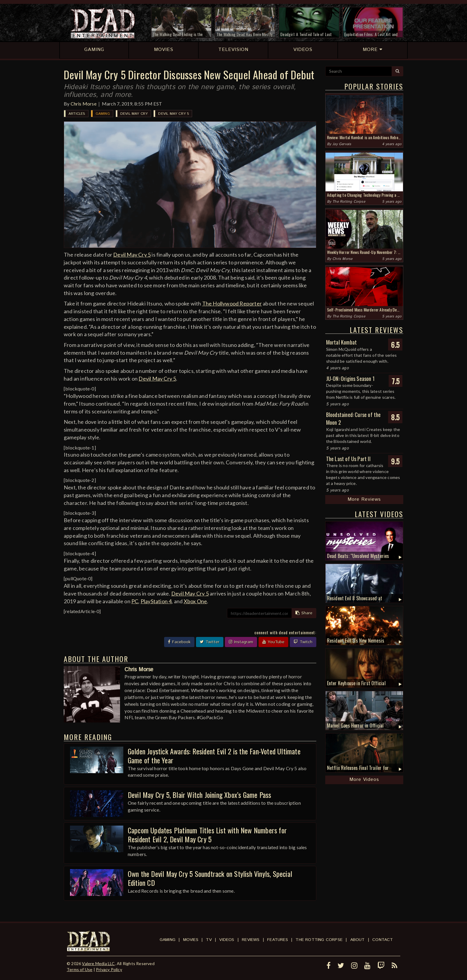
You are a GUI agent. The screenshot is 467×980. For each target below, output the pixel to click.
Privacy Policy (109, 969)
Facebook (179, 642)
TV (209, 940)
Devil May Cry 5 (173, 114)
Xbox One (196, 601)
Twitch (303, 642)
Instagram (241, 642)
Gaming (103, 114)
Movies (191, 940)
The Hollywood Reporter (232, 303)
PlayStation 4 (156, 601)
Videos (227, 940)
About (358, 940)
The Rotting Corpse (349, 202)
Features (278, 940)
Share (304, 613)
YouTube (273, 642)
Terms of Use (80, 969)
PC (135, 601)
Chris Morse (84, 104)
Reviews (251, 940)
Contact (383, 940)
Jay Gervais (342, 144)
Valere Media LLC (98, 963)
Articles (77, 114)
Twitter (210, 642)
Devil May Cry (134, 114)
